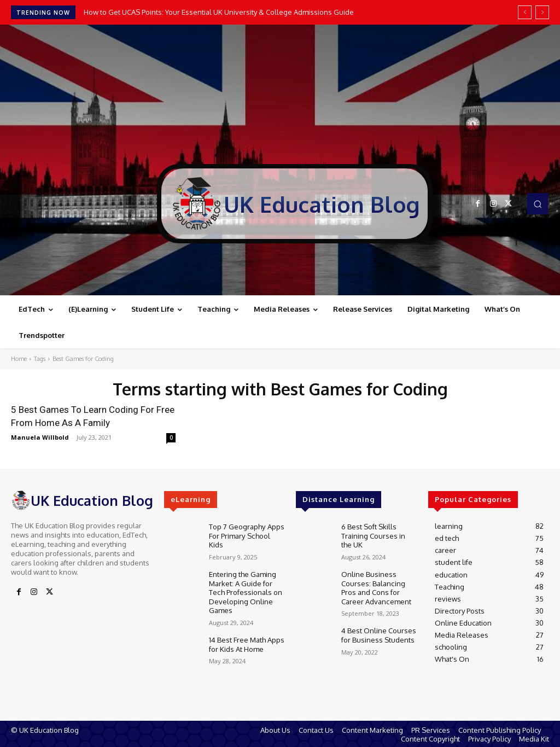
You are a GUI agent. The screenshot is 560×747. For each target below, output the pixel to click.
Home (19, 359)
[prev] (525, 12)
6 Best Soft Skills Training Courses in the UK (373, 535)
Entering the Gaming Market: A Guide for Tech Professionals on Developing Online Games (245, 589)
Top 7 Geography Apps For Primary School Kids (246, 535)
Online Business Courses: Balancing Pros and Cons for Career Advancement (376, 585)
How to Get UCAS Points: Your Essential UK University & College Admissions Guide (219, 12)
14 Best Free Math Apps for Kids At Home (246, 639)
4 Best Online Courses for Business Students (378, 631)
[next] (542, 12)
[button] (538, 203)
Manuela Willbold (40, 437)
